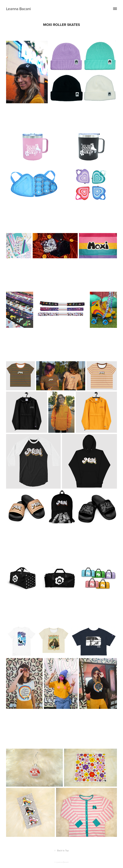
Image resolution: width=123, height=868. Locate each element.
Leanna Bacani (18, 9)
